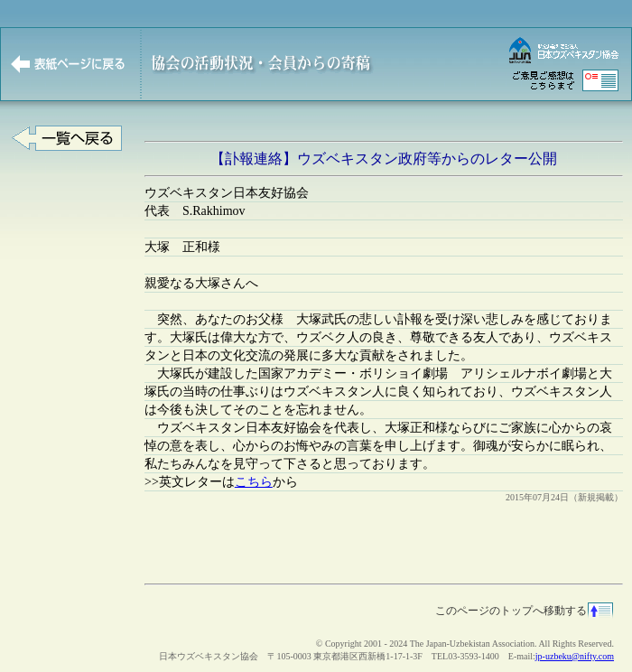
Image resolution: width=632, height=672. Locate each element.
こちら (254, 482)
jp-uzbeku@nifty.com (575, 656)
